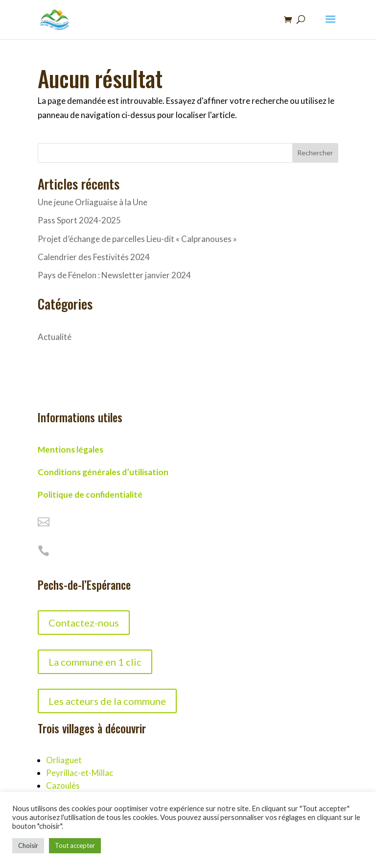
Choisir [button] (28, 845)
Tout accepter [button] (75, 845)
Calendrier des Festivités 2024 (94, 257)
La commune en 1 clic (95, 662)
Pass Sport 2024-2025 (79, 220)
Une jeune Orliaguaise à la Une (93, 202)
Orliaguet (64, 760)
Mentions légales (70, 449)
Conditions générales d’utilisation (103, 472)
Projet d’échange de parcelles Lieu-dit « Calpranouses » (137, 239)
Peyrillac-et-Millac (80, 773)
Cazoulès (63, 785)
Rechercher (315, 153)
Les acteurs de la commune (107, 701)
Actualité (55, 337)
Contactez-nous (84, 623)
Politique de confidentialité (90, 494)
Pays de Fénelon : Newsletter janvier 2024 (114, 275)
